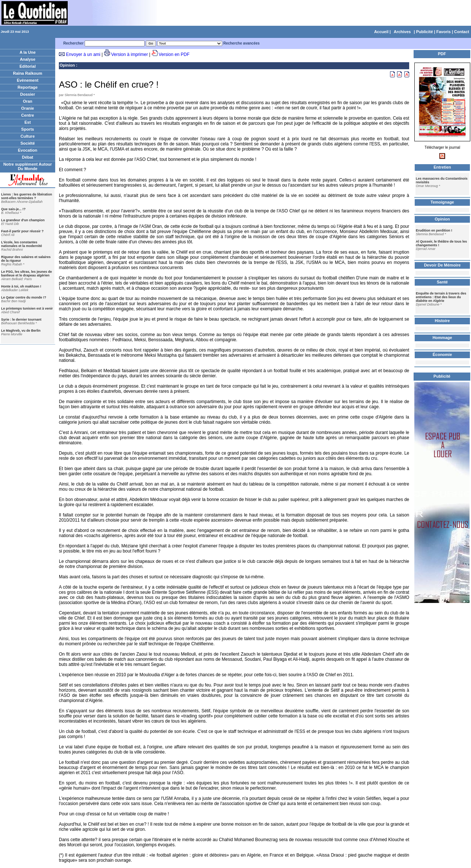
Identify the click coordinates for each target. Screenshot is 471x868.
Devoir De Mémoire (442, 265)
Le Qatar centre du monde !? (24, 297)
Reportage (28, 87)
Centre (28, 115)
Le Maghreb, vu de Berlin (21, 331)
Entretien (442, 167)
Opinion (67, 65)
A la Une (28, 52)
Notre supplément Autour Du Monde (28, 166)
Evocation (28, 150)
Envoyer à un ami (83, 54)
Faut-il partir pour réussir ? (22, 231)
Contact (462, 32)
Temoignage (442, 202)
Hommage (442, 338)
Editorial (28, 66)
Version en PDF (174, 54)
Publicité (425, 32)
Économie (442, 354)
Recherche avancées (242, 43)
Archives (402, 32)
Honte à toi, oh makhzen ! (21, 286)
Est (27, 122)
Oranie (28, 108)
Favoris (444, 32)
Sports (28, 129)
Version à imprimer (130, 54)
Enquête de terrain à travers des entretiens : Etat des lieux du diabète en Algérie (441, 297)
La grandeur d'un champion (23, 220)
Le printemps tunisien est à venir (27, 308)
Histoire (442, 321)
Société (27, 143)
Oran (28, 101)
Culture (28, 136)
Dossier (28, 94)
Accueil (381, 32)
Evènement (28, 80)
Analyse (28, 59)
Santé (442, 282)
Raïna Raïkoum (27, 73)
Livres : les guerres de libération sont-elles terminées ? (27, 196)
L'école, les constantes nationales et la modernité (22, 244)
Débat (28, 157)
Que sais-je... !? (13, 209)
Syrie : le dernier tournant (21, 320)
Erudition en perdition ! (434, 230)
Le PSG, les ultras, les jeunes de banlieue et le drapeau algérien (26, 274)
